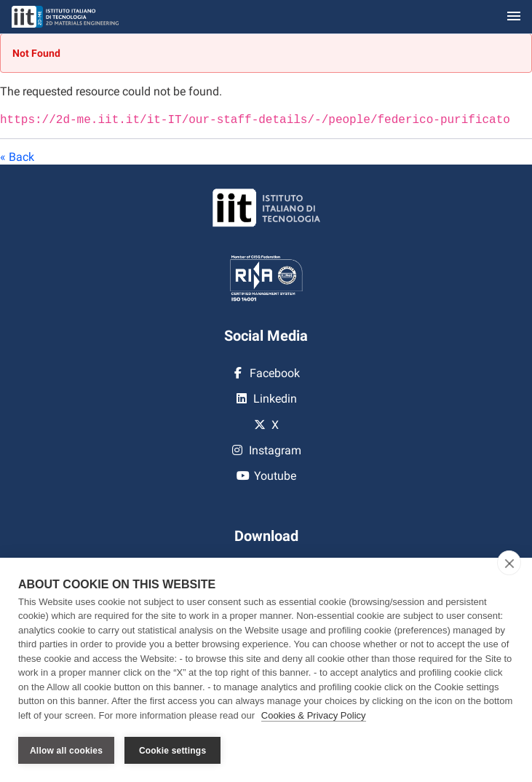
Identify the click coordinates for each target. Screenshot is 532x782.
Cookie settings (172, 751)
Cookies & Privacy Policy (314, 715)
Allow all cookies (66, 751)
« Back (17, 155)
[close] (509, 563)
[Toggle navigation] (514, 17)
